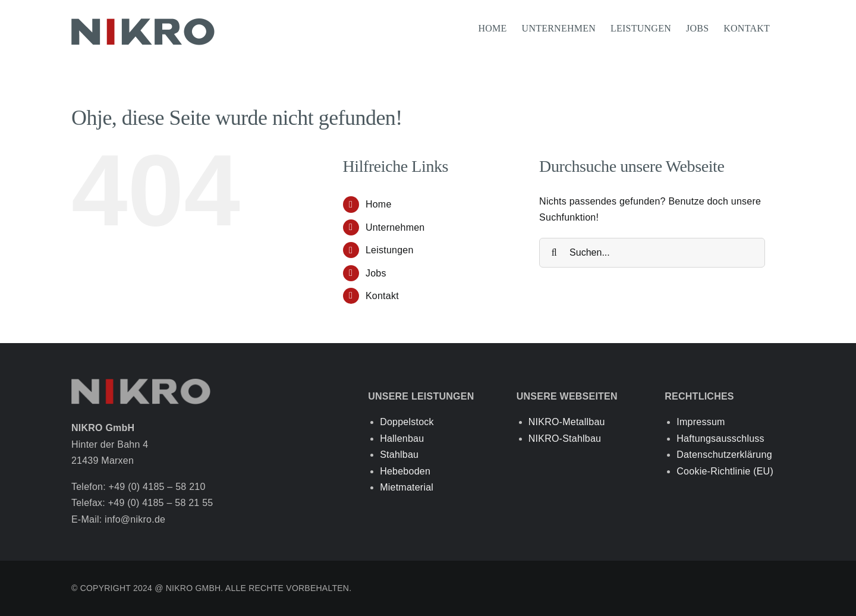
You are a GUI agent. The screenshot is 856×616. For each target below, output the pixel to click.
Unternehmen (395, 227)
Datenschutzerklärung (724, 455)
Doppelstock (407, 422)
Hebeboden (405, 471)
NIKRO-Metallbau (567, 422)
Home (379, 204)
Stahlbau (399, 455)
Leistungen (390, 250)
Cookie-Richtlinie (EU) (725, 471)
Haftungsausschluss (720, 439)
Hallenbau (402, 439)
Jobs (376, 273)
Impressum (701, 422)
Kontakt (382, 296)
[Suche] (554, 253)
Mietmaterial (407, 487)
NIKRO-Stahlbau (565, 439)
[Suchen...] (652, 253)
